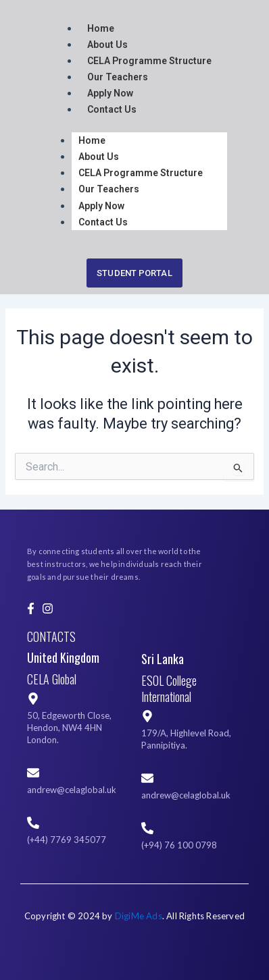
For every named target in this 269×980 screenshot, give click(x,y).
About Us (107, 45)
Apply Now (110, 93)
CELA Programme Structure (149, 61)
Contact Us (112, 109)
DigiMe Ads (139, 916)
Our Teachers (118, 77)
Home (101, 28)
